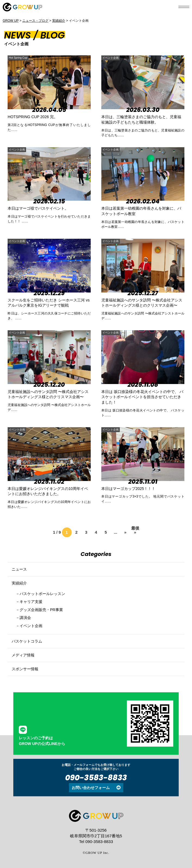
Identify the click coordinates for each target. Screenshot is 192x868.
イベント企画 (111, 58)
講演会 (25, 618)
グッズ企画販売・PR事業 (41, 610)
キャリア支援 (31, 602)
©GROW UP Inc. (96, 853)
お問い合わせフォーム (91, 788)
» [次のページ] (125, 532)
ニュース (19, 569)
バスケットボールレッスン (42, 594)
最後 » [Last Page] (135, 529)
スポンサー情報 (25, 669)
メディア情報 (23, 655)
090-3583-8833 (96, 778)
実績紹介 (19, 583)
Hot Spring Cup (18, 58)
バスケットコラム (27, 641)
